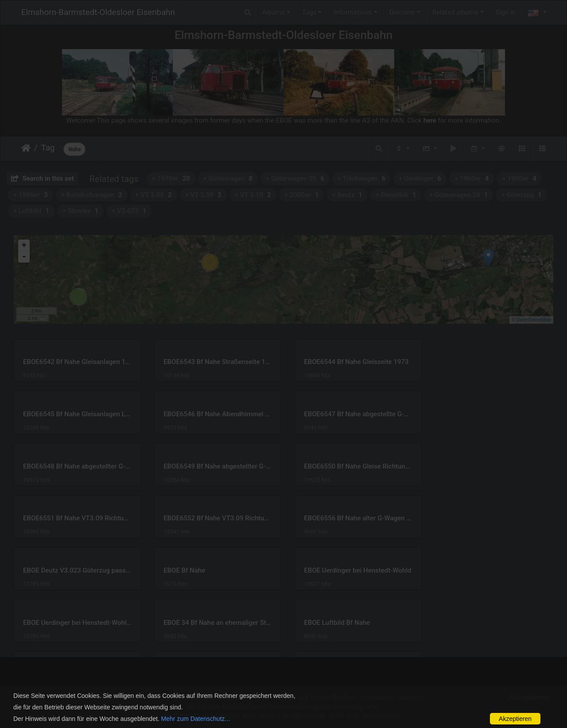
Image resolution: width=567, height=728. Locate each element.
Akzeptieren (515, 719)
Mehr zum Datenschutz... (196, 719)
